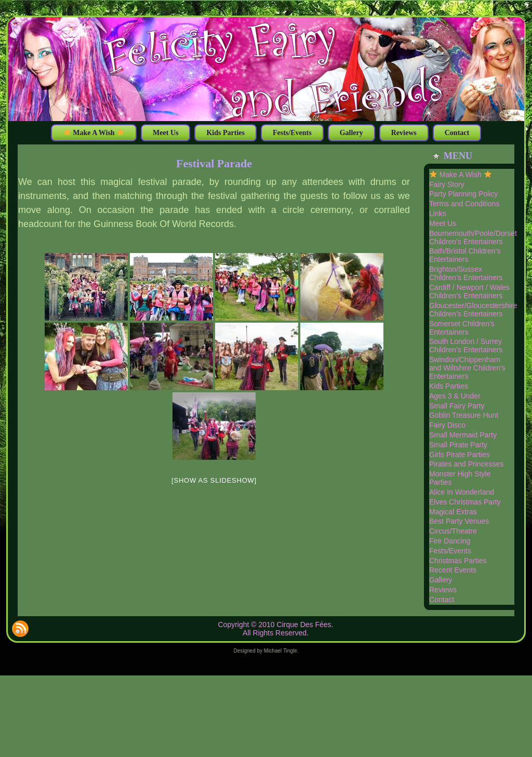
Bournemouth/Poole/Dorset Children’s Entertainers (473, 237)
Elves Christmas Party (465, 502)
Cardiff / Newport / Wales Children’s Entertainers (469, 291)
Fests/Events (450, 551)
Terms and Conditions (464, 204)
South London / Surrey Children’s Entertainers (466, 346)
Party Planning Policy (463, 194)
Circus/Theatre (453, 531)
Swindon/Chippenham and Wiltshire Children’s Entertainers (467, 368)
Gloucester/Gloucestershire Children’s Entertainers (473, 310)
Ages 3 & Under (455, 396)
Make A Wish (461, 175)
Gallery (441, 580)
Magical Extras (453, 512)
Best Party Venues (459, 521)
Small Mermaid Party (463, 435)
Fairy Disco (447, 425)
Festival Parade (214, 163)
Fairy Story (447, 184)
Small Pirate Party (458, 445)
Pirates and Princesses (466, 464)
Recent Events (453, 570)
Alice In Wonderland (462, 492)
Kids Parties (449, 386)
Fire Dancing (450, 541)
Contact (442, 600)
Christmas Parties (458, 561)
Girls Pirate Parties (460, 455)
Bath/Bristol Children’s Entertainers (465, 255)
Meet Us (443, 223)
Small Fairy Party (457, 406)
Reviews (443, 590)
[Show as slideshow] (214, 480)
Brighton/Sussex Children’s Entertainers (466, 273)
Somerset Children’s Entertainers (462, 328)
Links (438, 214)
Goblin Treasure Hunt (464, 415)
